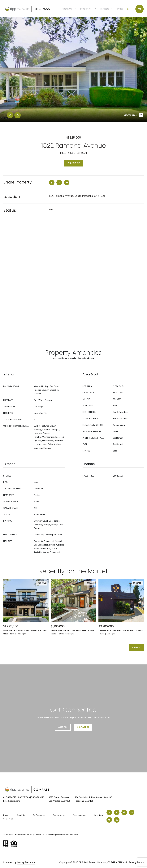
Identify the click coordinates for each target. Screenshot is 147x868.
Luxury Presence (26, 863)
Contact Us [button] (83, 727)
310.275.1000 (24, 797)
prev (10, 115)
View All (136, 648)
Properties (86, 9)
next (18, 115)
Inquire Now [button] (74, 163)
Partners (104, 9)
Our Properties (39, 815)
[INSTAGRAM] (132, 812)
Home (6, 815)
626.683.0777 (10, 797)
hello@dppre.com (12, 801)
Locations (99, 815)
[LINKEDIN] (117, 820)
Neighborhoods (80, 815)
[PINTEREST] (124, 812)
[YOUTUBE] (109, 820)
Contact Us (8, 819)
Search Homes (59, 815)
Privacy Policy (136, 863)
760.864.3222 (38, 797)
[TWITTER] (109, 812)
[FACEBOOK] (117, 812)
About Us (67, 9)
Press (120, 9)
